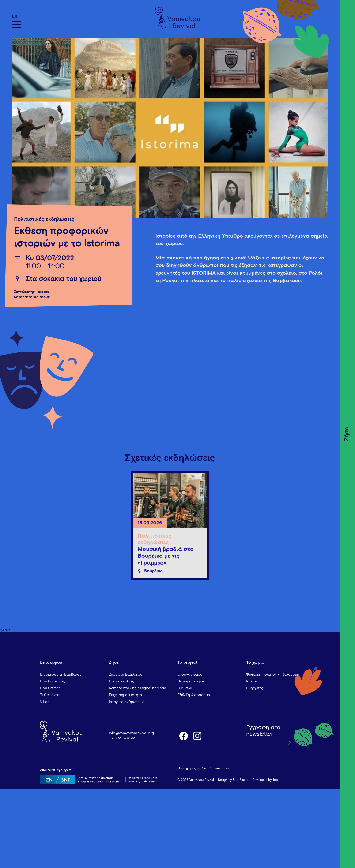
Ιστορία (253, 681)
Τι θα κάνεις (50, 695)
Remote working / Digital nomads (137, 688)
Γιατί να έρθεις (122, 681)
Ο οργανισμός (190, 674)
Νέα (205, 769)
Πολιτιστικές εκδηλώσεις (44, 219)
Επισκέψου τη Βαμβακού (61, 674)
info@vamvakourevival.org (131, 733)
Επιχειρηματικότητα (125, 695)
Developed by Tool (266, 780)
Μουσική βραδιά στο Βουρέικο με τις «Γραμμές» (166, 556)
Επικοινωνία (222, 769)
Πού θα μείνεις (53, 681)
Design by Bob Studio (233, 780)
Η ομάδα (185, 688)
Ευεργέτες (255, 688)
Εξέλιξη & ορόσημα (194, 695)
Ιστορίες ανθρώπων (126, 702)
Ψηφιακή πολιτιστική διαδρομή (273, 674)
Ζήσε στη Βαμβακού (126, 674)
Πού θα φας (50, 688)
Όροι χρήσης (187, 769)
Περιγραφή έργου (193, 681)
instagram (197, 736)
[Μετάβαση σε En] (16, 16)
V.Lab (45, 702)
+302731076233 (122, 738)
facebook (183, 736)
